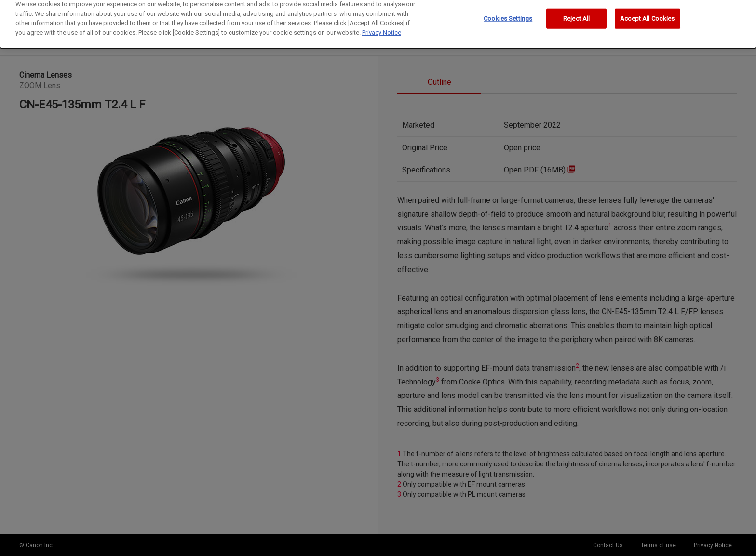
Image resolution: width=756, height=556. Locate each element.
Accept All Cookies (647, 13)
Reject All (576, 13)
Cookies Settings (508, 13)
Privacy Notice (382, 27)
